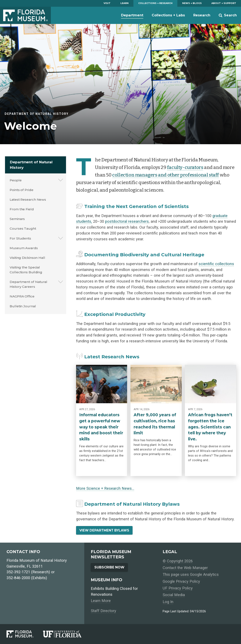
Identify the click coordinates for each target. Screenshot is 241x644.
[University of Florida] (67, 634)
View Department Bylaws (104, 530)
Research (202, 15)
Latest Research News (28, 200)
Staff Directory (103, 611)
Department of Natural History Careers (28, 284)
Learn (124, 3)
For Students (20, 238)
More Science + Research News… (105, 488)
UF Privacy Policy (178, 588)
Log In (168, 602)
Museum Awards (24, 248)
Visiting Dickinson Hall (27, 258)
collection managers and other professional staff (166, 175)
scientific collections (216, 264)
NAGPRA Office (22, 296)
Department (132, 15)
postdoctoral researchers (127, 221)
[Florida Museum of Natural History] (25, 634)
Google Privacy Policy (181, 581)
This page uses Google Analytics (191, 575)
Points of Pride (22, 190)
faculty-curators (185, 167)
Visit (107, 3)
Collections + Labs (168, 15)
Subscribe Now (109, 567)
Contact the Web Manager (185, 568)
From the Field (22, 209)
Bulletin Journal (23, 306)
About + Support (224, 3)
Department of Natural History (31, 165)
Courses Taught (23, 228)
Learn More (101, 601)
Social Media (174, 595)
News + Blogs (192, 3)
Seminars (17, 219)
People (16, 180)
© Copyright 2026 (178, 561)
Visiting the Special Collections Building (26, 270)
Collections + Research (155, 3)
